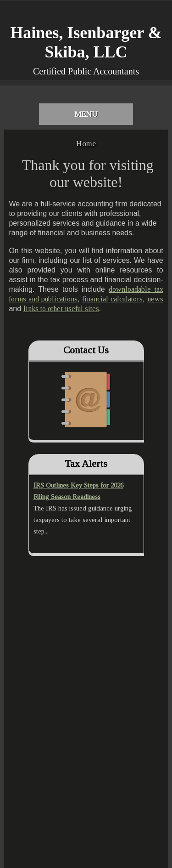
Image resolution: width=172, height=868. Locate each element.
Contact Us (86, 350)
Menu (86, 114)
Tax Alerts (86, 464)
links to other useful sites (61, 309)
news (155, 299)
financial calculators (112, 299)
